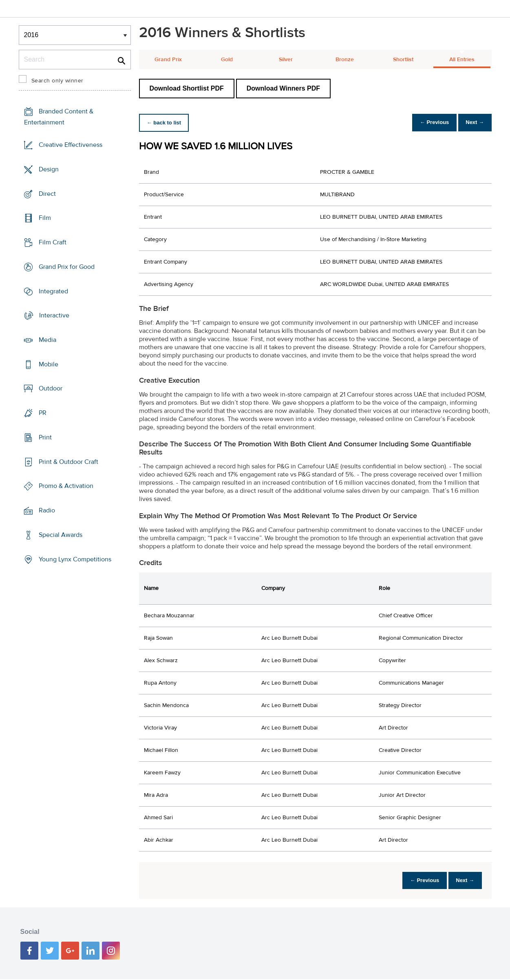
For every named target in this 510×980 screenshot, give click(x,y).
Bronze (345, 60)
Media (47, 340)
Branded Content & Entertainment (59, 117)
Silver (286, 60)
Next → (473, 123)
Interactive (54, 315)
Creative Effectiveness (71, 145)
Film (45, 218)
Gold (227, 60)
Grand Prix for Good (67, 267)
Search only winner (57, 81)
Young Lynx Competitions (75, 559)
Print (45, 437)
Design (49, 169)
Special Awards (61, 535)
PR (43, 413)
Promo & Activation (66, 486)
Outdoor (51, 388)
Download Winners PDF (283, 88)
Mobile (49, 364)
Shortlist (403, 60)
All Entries (462, 60)
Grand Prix (168, 60)
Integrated (53, 291)
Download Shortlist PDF (187, 88)
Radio (47, 510)
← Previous (428, 123)
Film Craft (53, 242)
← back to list (166, 123)
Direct (47, 193)
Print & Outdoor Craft (68, 462)
